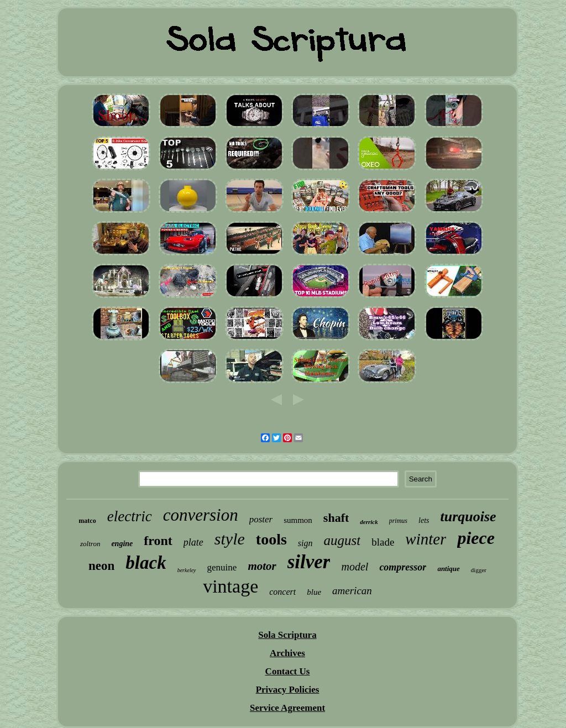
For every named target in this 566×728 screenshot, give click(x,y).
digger (479, 570)
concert (282, 592)
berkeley (187, 570)
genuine (222, 567)
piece (476, 538)
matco (87, 521)
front (158, 541)
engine (122, 544)
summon (298, 520)
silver (309, 562)
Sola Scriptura (287, 635)
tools (271, 539)
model (355, 567)
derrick (369, 522)
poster (261, 519)
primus (398, 521)
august (342, 540)
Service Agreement (287, 708)
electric (130, 516)
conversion (201, 515)
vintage (230, 586)
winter (426, 539)
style (230, 539)
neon (101, 566)
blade (383, 542)
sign (305, 543)
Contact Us (288, 671)
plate (193, 542)
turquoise (468, 517)
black (146, 563)
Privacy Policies (288, 690)
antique (448, 569)
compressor (403, 567)
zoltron (90, 544)
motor (262, 566)
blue (314, 592)
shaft (336, 518)
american (352, 591)
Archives (287, 653)
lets (424, 520)
